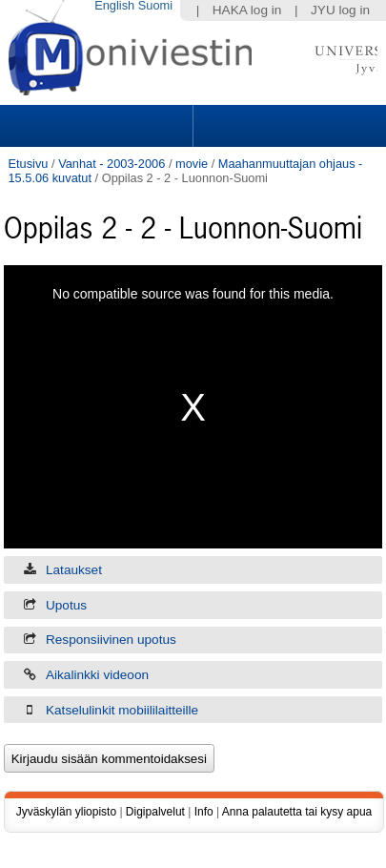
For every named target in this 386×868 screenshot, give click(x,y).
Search (287, 126)
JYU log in (340, 10)
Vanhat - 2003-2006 (112, 164)
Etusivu (28, 164)
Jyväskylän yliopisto (66, 812)
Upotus (66, 605)
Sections (98, 126)
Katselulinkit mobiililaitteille (122, 710)
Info (204, 812)
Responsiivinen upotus (111, 640)
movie (192, 164)
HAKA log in (247, 10)
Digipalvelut (155, 812)
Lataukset (74, 570)
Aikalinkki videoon (97, 675)
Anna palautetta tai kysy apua (297, 812)
